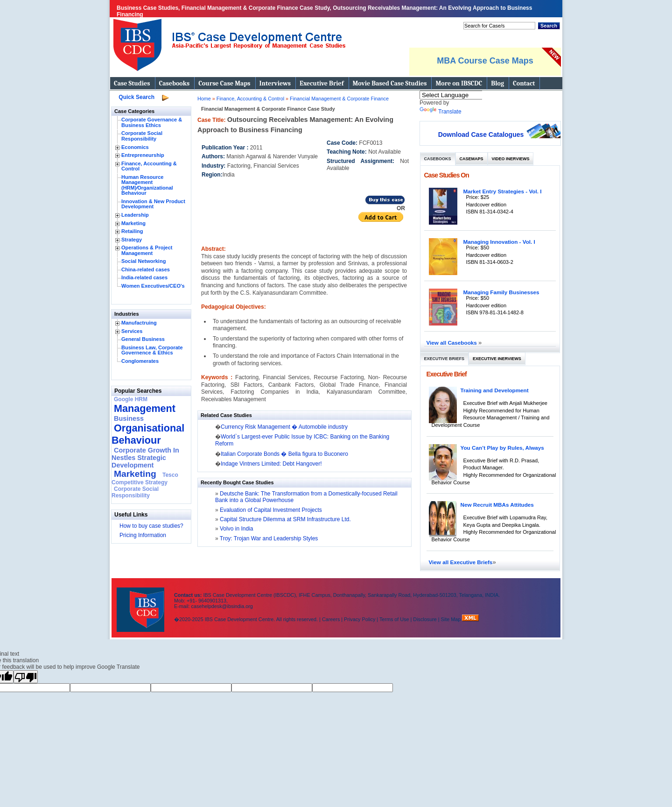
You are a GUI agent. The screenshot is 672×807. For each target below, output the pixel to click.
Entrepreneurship (143, 155)
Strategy (132, 240)
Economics (135, 147)
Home (204, 99)
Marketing (133, 223)
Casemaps (472, 159)
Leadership (135, 215)
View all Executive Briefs (461, 562)
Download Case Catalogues (481, 134)
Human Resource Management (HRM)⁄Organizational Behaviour (147, 185)
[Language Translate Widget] (463, 95)
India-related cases (144, 277)
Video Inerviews (511, 159)
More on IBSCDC (459, 83)
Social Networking (143, 261)
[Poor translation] (26, 677)
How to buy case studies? (151, 526)
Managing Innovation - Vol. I (499, 242)
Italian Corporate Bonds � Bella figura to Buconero (284, 454)
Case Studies (132, 83)
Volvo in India (236, 529)
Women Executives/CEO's (153, 286)
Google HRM (131, 399)
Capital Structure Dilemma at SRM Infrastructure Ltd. (285, 519)
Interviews (275, 83)
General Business (143, 339)
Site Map (452, 619)
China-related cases (146, 269)
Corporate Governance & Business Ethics (152, 122)
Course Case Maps (224, 83)
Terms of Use (394, 619)
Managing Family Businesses (501, 292)
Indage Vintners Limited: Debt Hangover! (271, 464)
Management (145, 408)
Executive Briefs (444, 359)
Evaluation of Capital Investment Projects (270, 510)
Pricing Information (143, 535)
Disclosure (425, 619)
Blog (497, 83)
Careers (331, 619)
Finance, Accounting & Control (149, 166)
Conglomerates (140, 361)
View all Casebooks (453, 343)
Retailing (132, 231)
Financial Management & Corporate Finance (339, 99)
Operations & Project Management (147, 250)
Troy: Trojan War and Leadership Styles (268, 538)
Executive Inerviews (497, 359)
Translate (441, 112)
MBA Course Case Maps (485, 61)
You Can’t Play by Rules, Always (502, 448)
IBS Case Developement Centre (141, 604)
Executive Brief (322, 83)
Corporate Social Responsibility (142, 136)
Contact (524, 83)
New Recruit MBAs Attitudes (497, 505)
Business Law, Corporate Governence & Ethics (152, 350)
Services (132, 331)
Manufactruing (139, 323)
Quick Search (136, 97)
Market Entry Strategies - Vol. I (503, 191)
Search (549, 26)
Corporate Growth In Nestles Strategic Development (145, 458)
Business (129, 418)
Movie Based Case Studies (390, 83)
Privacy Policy (360, 619)
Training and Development (495, 390)
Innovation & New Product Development (153, 204)
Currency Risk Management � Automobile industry (284, 427)
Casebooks (175, 83)
